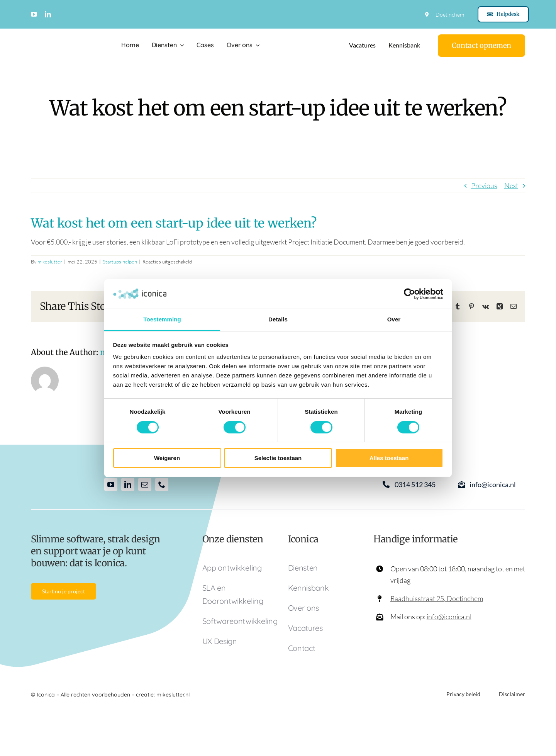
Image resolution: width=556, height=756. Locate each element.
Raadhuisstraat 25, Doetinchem (437, 598)
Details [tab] (278, 319)
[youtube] (34, 14)
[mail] (145, 484)
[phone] (162, 484)
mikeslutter (50, 262)
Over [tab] (394, 319)
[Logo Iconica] (63, 42)
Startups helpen (120, 262)
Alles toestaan (389, 458)
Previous (484, 185)
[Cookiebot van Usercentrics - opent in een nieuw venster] (409, 294)
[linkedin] (48, 14)
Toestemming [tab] (162, 319)
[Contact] (481, 46)
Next (511, 185)
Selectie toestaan (278, 458)
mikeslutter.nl (173, 695)
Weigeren (167, 458)
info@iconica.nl (449, 617)
